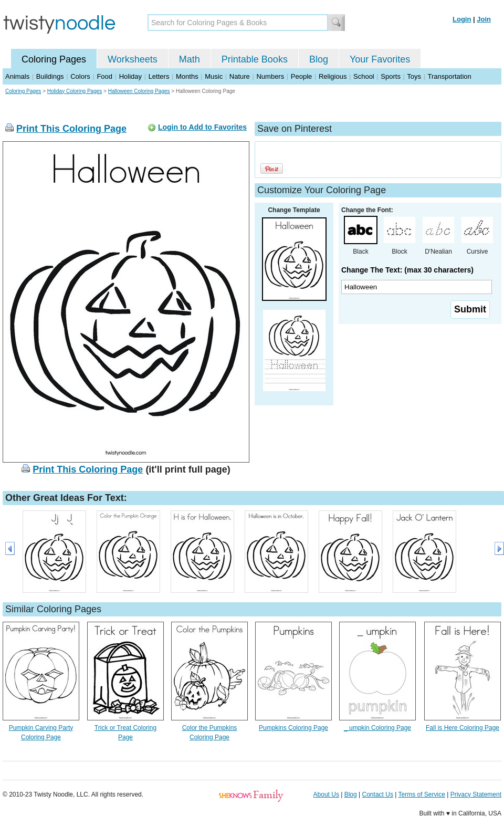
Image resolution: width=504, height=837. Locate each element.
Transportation (449, 76)
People (301, 76)
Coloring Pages (54, 59)
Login (462, 19)
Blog (319, 59)
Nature (240, 76)
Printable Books (255, 59)
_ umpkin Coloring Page (377, 728)
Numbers (270, 76)
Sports (391, 76)
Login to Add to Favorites (202, 127)
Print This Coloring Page (71, 129)
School (364, 76)
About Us (326, 794)
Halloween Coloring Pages (139, 91)
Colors (80, 76)
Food (104, 76)
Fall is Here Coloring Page (463, 728)
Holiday (130, 76)
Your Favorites (380, 59)
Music (214, 76)
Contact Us (378, 794)
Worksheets (133, 59)
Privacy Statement (476, 794)
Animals (17, 76)
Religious (333, 76)
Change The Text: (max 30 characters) (407, 270)
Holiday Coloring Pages (75, 91)
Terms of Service (421, 794)
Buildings (50, 76)
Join (484, 19)
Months (187, 76)
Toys (414, 76)
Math (190, 59)
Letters (159, 76)
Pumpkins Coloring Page (293, 728)
